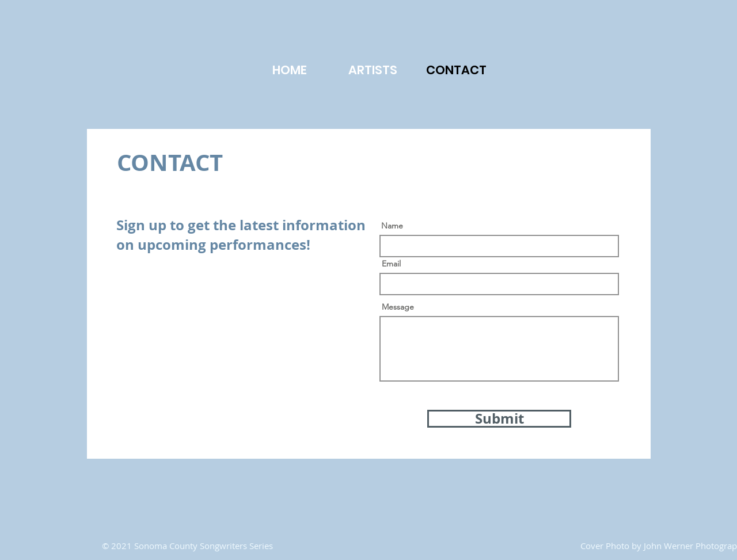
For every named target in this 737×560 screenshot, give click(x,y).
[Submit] (499, 419)
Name (392, 226)
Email (391, 264)
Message (398, 307)
